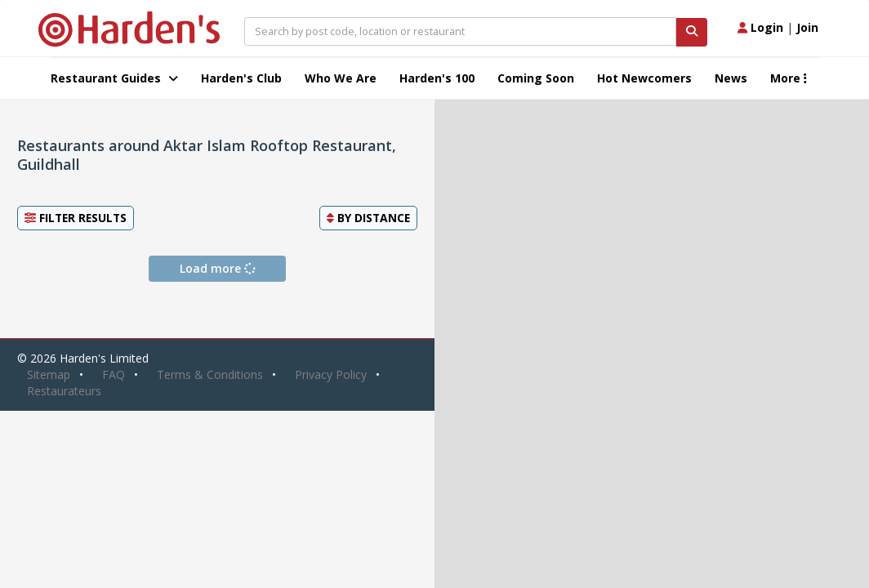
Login (760, 27)
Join (807, 27)
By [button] (368, 218)
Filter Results (76, 218)
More (789, 78)
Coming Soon (536, 78)
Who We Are (341, 78)
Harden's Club (241, 78)
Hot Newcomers (644, 78)
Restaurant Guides (114, 78)
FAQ (114, 374)
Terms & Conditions (210, 374)
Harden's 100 (437, 78)
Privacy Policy (331, 374)
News (731, 78)
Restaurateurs (64, 391)
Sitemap (49, 374)
